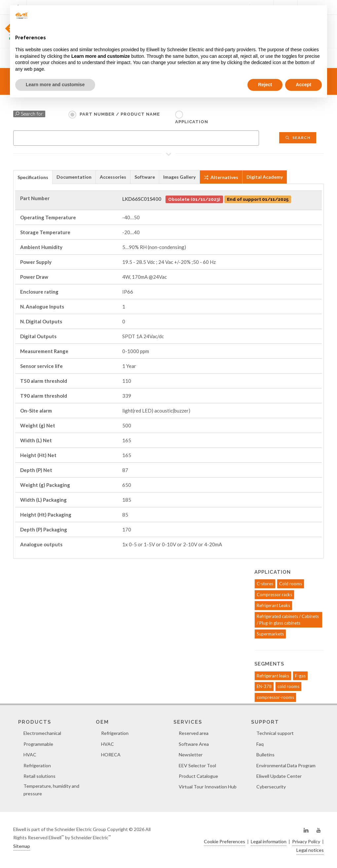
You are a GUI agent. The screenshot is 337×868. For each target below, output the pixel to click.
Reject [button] (265, 85)
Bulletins (265, 755)
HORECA (111, 755)
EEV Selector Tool (197, 765)
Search (298, 138)
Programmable (38, 744)
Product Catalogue (198, 776)
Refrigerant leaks (273, 676)
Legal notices (310, 850)
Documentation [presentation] (74, 177)
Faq (260, 744)
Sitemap (22, 846)
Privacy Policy (306, 841)
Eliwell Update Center (279, 776)
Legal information (269, 841)
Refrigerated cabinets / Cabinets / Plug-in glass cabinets (288, 620)
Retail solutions (39, 776)
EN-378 (264, 686)
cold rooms (288, 686)
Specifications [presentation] (33, 177)
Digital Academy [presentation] (265, 177)
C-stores (265, 584)
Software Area (194, 744)
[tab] (33, 177)
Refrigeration (37, 765)
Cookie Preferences (225, 841)
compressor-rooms (275, 697)
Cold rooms (291, 584)
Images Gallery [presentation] (179, 177)
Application (192, 122)
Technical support (275, 733)
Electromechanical (42, 733)
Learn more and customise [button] (55, 85)
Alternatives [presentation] (221, 177)
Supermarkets (270, 634)
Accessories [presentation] (113, 177)
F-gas (300, 676)
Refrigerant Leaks (273, 605)
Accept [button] (303, 85)
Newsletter (191, 755)
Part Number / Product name (120, 114)
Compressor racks (274, 595)
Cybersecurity (271, 787)
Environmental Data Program (286, 765)
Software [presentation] (145, 177)
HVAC (30, 755)
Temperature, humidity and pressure (51, 790)
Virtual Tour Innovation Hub (208, 787)
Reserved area (194, 733)
